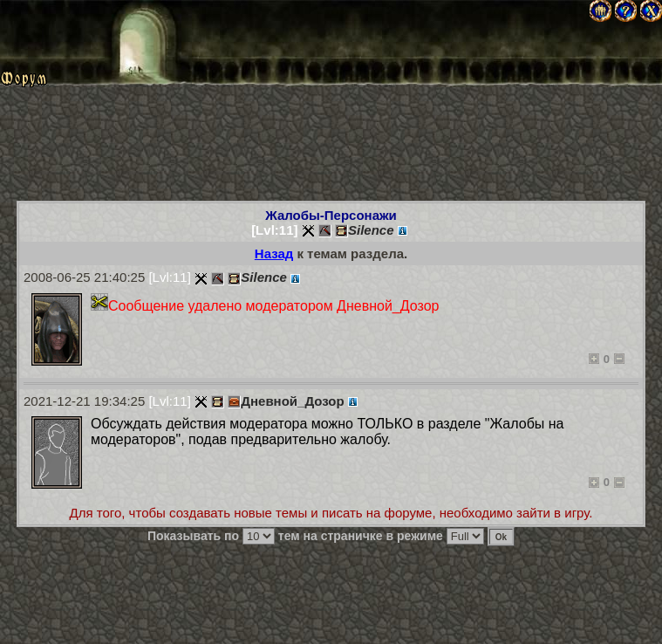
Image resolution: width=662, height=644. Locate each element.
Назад (274, 253)
